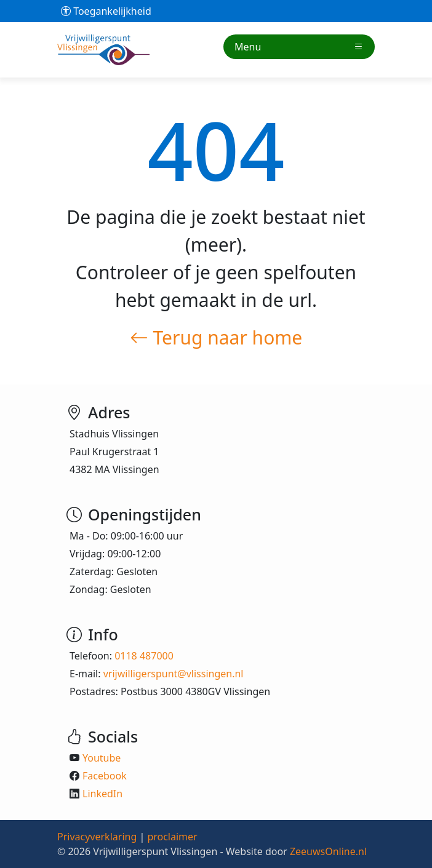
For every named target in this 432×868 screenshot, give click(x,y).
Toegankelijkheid (106, 11)
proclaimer (172, 837)
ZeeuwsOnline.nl (328, 851)
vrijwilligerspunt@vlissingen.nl (174, 674)
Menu (299, 47)
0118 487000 (144, 656)
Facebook (105, 776)
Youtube (102, 758)
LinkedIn (102, 794)
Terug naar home (216, 337)
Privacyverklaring (97, 837)
